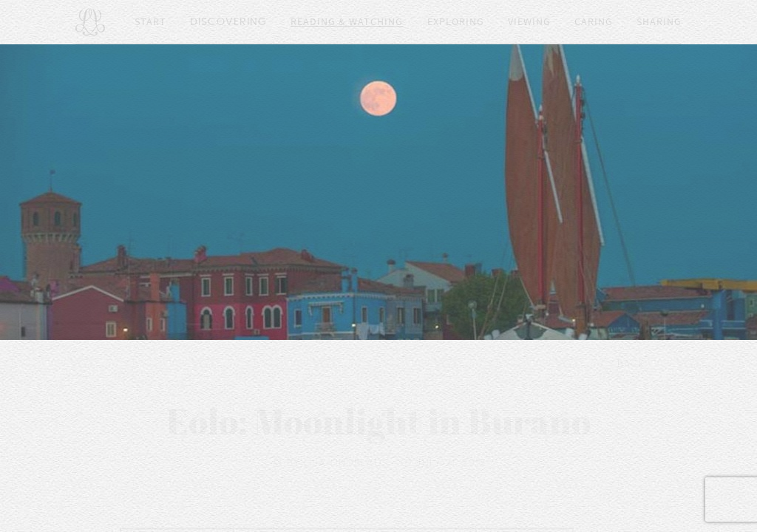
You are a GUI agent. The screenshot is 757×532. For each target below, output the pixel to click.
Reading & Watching (347, 22)
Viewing (529, 22)
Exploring (456, 22)
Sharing (659, 22)
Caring (594, 22)
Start (150, 22)
